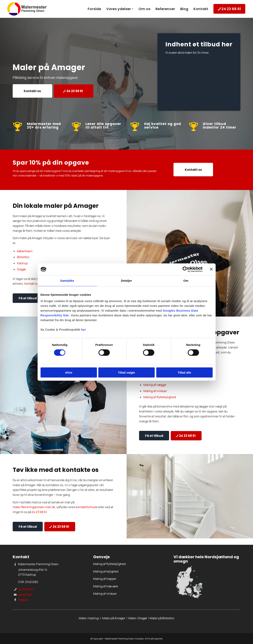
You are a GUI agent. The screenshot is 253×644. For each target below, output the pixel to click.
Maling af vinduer (155, 391)
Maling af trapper (105, 579)
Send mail (25, 595)
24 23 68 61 (39, 512)
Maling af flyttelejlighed (160, 397)
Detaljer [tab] (127, 281)
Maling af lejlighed (106, 571)
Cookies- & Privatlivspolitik (149, 639)
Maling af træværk (106, 586)
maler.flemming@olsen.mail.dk (34, 507)
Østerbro (23, 257)
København (25, 251)
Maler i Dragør (138, 618)
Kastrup (22, 263)
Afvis (69, 373)
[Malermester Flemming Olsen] (27, 9)
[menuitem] (94, 9)
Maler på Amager (114, 618)
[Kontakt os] (32, 91)
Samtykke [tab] (67, 281)
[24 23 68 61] (74, 91)
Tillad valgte (126, 373)
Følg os (23, 600)
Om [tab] (186, 281)
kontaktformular (87, 507)
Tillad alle (184, 373)
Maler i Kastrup (89, 618)
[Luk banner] (211, 269)
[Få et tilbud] (28, 298)
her (84, 330)
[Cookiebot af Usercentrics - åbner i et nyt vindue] (185, 269)
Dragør (22, 269)
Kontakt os (32, 284)
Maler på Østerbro (162, 618)
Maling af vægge (155, 385)
